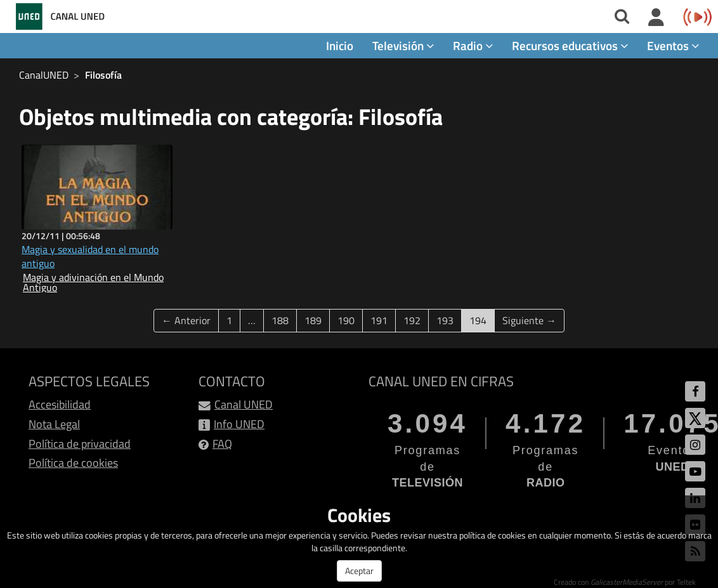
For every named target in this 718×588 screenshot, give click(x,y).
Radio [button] (473, 45)
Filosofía (103, 75)
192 (412, 320)
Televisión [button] (403, 45)
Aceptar (359, 571)
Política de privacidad (80, 444)
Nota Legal (54, 424)
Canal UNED (244, 404)
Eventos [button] (673, 45)
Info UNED (239, 424)
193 (445, 320)
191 (379, 320)
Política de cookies (73, 463)
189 (313, 320)
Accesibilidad (60, 404)
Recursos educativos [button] (570, 45)
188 (280, 320)
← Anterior (186, 320)
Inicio (340, 45)
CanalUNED (44, 75)
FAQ (222, 444)
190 (346, 320)
